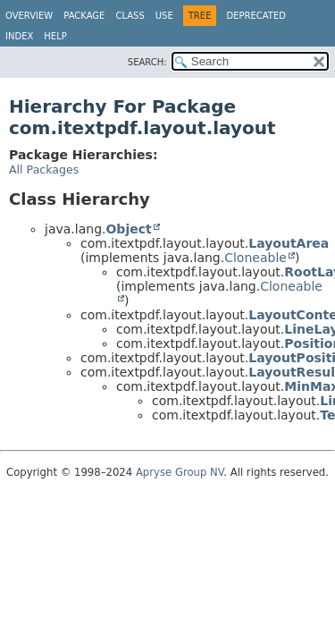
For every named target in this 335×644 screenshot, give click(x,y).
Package (84, 16)
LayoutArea (289, 243)
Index (19, 36)
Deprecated (256, 16)
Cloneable (255, 258)
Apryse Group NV (180, 472)
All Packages (44, 169)
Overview (29, 16)
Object (128, 229)
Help (55, 36)
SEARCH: (147, 62)
